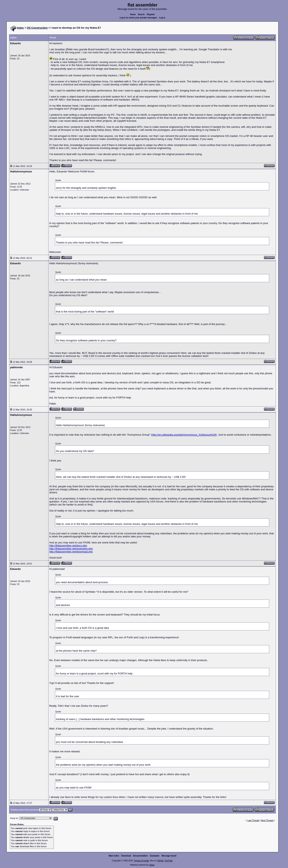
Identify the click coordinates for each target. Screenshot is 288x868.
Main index (114, 856)
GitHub (160, 861)
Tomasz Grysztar (141, 861)
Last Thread (253, 820)
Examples (155, 856)
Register (151, 14)
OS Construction (37, 28)
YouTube (168, 861)
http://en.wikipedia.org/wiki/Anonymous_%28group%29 (184, 435)
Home (133, 14)
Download (126, 856)
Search (141, 14)
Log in (162, 18)
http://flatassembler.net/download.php (71, 552)
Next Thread (267, 820)
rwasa (152, 865)
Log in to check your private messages (138, 18)
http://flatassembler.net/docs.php (68, 546)
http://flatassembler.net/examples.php (71, 549)
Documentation (141, 856)
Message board (169, 856)
